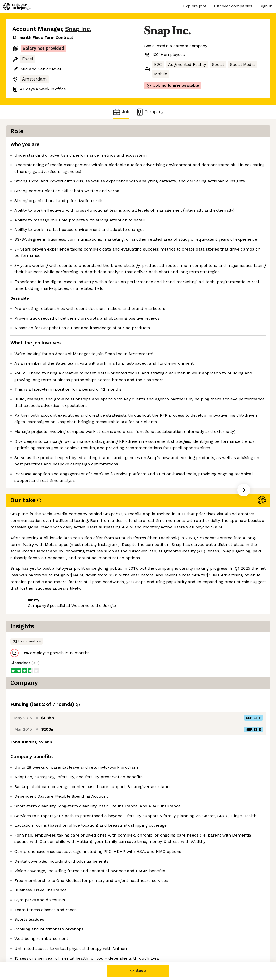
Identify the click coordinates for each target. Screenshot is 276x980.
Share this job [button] (27, 686)
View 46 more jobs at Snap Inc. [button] (80, 686)
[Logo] (17, 6)
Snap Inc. (78, 29)
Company (149, 112)
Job (121, 112)
